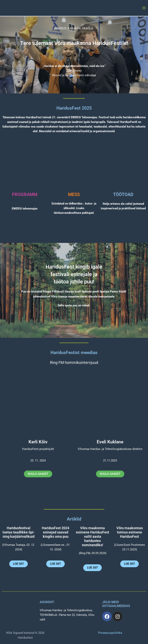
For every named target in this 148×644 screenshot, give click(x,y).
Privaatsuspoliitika (110, 633)
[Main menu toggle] (144, 8)
